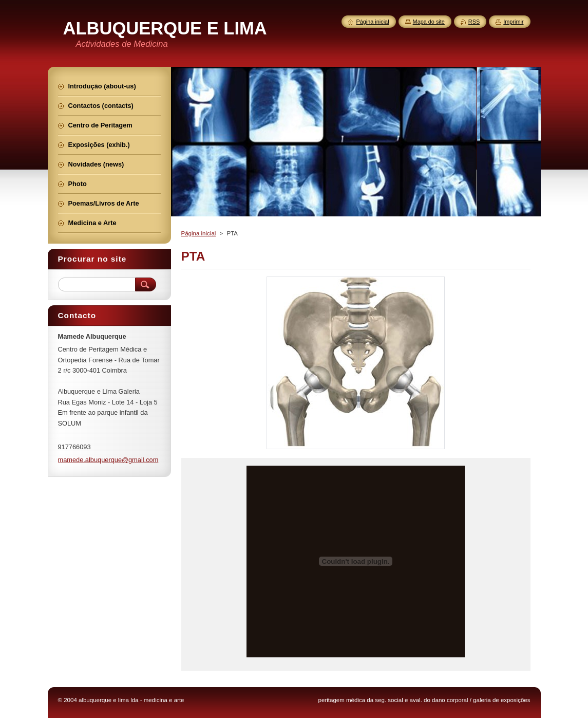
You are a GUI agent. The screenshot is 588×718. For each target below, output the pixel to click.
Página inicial (199, 233)
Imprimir (513, 22)
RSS (474, 22)
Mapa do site (429, 22)
